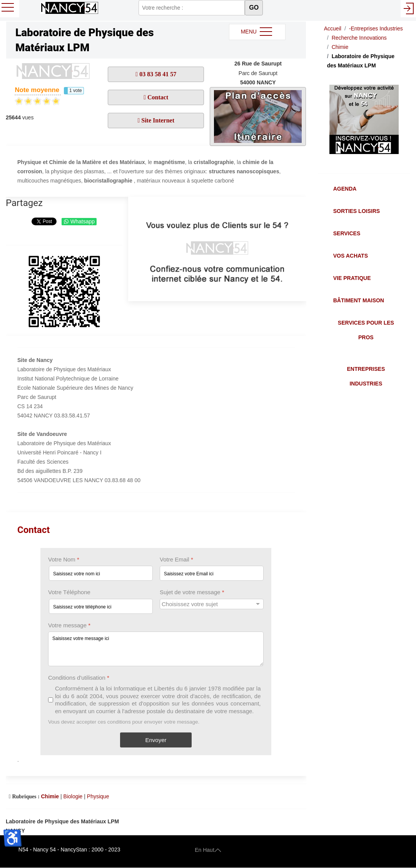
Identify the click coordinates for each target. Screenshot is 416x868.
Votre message (69, 625)
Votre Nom (64, 559)
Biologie (73, 796)
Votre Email (176, 559)
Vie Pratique (352, 278)
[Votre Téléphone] (101, 606)
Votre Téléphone (69, 592)
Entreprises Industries (366, 376)
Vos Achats (351, 256)
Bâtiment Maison (359, 300)
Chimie (50, 796)
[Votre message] (156, 649)
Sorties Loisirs (357, 211)
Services (347, 233)
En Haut (208, 850)
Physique (98, 796)
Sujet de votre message (192, 592)
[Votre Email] (212, 574)
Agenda (345, 189)
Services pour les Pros (366, 330)
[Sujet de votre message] (212, 604)
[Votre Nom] (101, 574)
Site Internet (157, 120)
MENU (257, 32)
